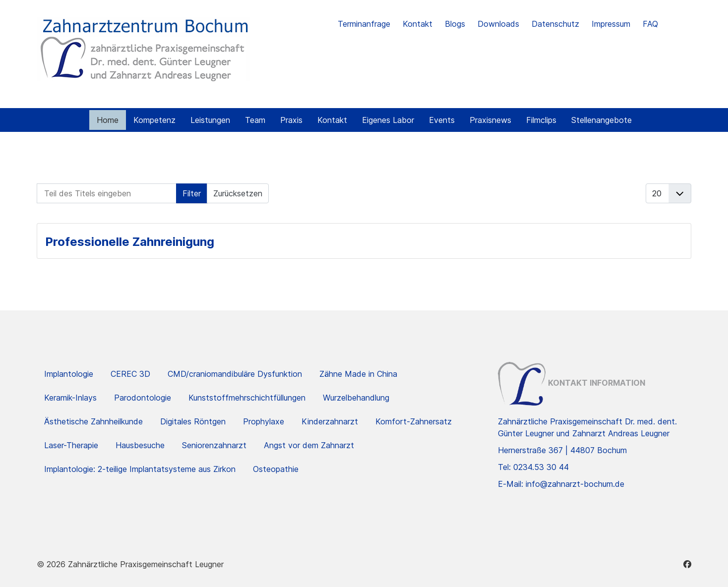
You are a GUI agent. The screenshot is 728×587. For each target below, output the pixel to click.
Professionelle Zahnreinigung (130, 242)
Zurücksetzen (238, 193)
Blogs (455, 24)
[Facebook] (687, 564)
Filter (192, 193)
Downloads (498, 24)
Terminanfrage (364, 24)
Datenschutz (555, 24)
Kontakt (418, 24)
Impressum (611, 24)
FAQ (650, 24)
